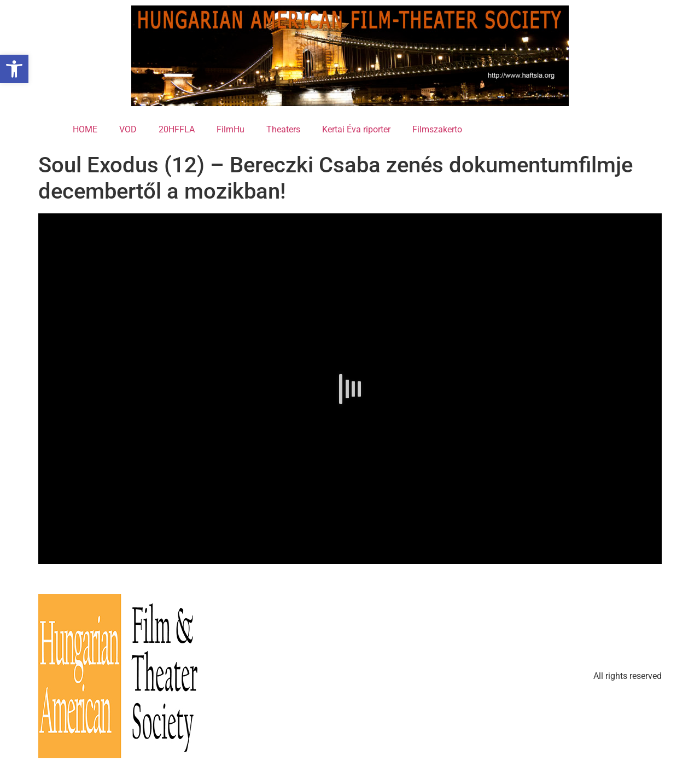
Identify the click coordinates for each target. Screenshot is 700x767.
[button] (14, 69)
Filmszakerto (437, 129)
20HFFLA (177, 129)
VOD (128, 129)
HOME (85, 129)
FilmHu (231, 129)
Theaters (283, 129)
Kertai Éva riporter (356, 129)
